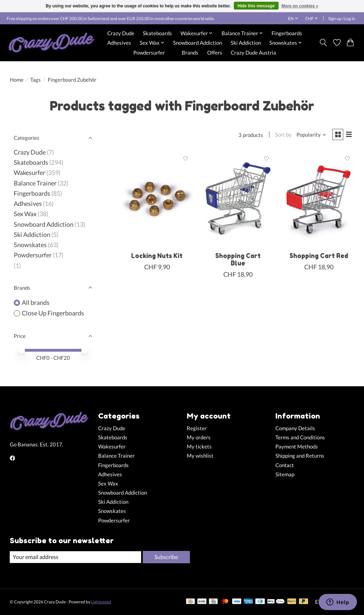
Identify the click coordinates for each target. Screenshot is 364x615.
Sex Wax (25, 214)
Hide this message (256, 6)
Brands (190, 52)
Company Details (295, 428)
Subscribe (166, 557)
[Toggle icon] (323, 43)
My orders (199, 437)
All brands (36, 303)
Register (197, 428)
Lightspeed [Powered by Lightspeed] (101, 602)
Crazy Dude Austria (253, 52)
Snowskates (30, 245)
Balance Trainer (35, 183)
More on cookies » (300, 6)
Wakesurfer (30, 173)
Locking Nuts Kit (157, 257)
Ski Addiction (246, 43)
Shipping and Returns (300, 456)
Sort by (281, 135)
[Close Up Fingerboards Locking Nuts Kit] (157, 200)
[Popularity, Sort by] (309, 135)
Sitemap (285, 474)
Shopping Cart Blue (238, 261)
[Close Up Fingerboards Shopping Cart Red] (319, 200)
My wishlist (200, 456)
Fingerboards (287, 33)
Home (17, 80)
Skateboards (157, 33)
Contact (285, 465)
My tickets (199, 447)
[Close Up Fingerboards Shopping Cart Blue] (238, 200)
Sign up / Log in (342, 18)
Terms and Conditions (300, 437)
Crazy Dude (121, 33)
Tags (36, 80)
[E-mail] (75, 557)
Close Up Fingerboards (53, 313)
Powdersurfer (149, 52)
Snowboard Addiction (197, 43)
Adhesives (119, 43)
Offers (215, 52)
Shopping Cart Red (319, 257)
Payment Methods (297, 447)
